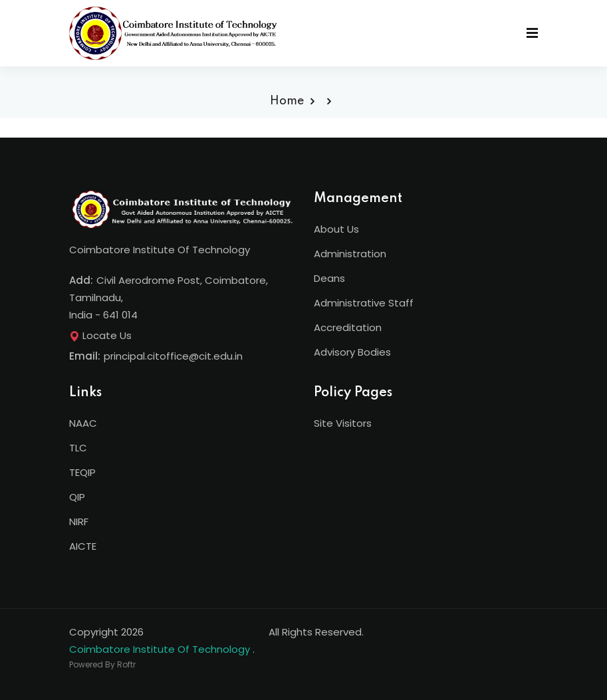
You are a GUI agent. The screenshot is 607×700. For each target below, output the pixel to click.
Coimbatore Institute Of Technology (160, 649)
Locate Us (100, 335)
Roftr (126, 664)
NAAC (83, 423)
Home (287, 101)
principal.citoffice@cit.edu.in (173, 356)
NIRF (79, 522)
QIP (77, 497)
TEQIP (82, 472)
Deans (329, 278)
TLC (78, 448)
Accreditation (348, 327)
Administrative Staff (364, 303)
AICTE (83, 546)
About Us (336, 229)
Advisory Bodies (352, 352)
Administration (350, 254)
